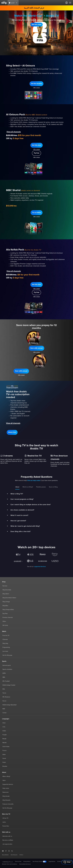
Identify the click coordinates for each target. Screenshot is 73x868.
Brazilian (5, 766)
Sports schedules (7, 669)
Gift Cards (5, 625)
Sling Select (6, 594)
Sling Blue (5, 606)
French (4, 751)
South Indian (6, 747)
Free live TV (6, 636)
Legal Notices (52, 862)
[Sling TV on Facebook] (6, 851)
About (17, 487)
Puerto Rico (6, 826)
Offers (4, 621)
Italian (4, 754)
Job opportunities (7, 844)
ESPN (4, 673)
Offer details (37, 29)
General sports (7, 665)
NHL (4, 689)
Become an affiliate (8, 840)
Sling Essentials (7, 590)
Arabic (4, 731)
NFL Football (6, 681)
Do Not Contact (61, 862)
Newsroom (6, 792)
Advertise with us (7, 836)
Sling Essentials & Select (9, 598)
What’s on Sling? (28, 487)
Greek (4, 758)
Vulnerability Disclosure (25, 864)
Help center (6, 788)
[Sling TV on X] (12, 851)
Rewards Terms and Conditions (10, 864)
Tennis (4, 693)
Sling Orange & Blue (8, 610)
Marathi (5, 743)
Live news (5, 651)
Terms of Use (18, 862)
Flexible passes (41, 487)
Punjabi (5, 735)
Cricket (4, 713)
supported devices (40, 567)
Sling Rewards (6, 800)
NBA (4, 677)
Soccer (4, 701)
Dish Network (14, 855)
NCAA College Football (9, 685)
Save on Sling (53, 487)
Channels (5, 639)
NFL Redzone (6, 697)
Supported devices (8, 784)
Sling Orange (6, 602)
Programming (6, 647)
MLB (4, 709)
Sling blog (5, 643)
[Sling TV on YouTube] (3, 851)
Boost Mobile (5, 855)
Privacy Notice (27, 862)
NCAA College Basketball (9, 705)
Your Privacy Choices (40, 862)
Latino (4, 822)
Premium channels (8, 617)
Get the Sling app (7, 655)
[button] (36, 25)
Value (4, 780)
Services (5, 586)
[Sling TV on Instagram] (9, 851)
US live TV (5, 818)
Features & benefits (8, 804)
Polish (4, 762)
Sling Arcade (6, 796)
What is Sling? (6, 776)
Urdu (4, 727)
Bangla (4, 739)
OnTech (21, 855)
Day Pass (5, 614)
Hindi (4, 723)
